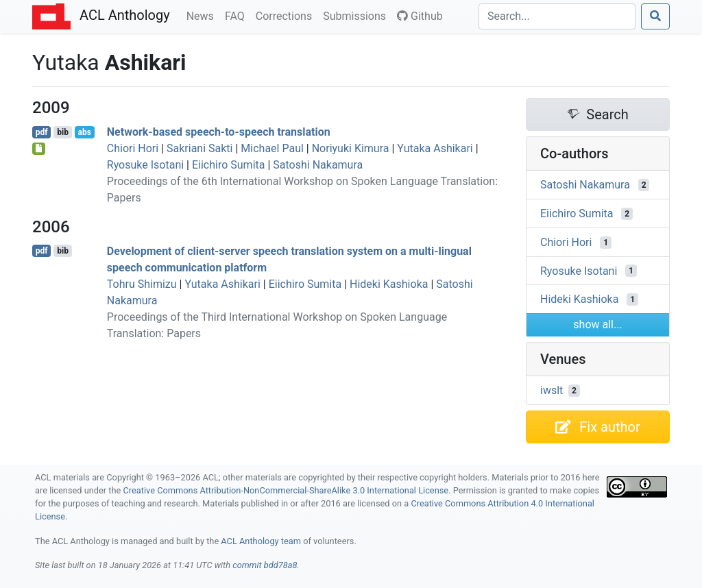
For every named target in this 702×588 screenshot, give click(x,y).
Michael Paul (272, 148)
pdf (42, 132)
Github (420, 16)
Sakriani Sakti (199, 148)
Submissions (357, 15)
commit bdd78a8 (265, 565)
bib (63, 132)
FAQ (238, 15)
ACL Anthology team (261, 541)
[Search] (557, 16)
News (203, 15)
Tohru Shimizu (142, 284)
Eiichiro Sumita (229, 165)
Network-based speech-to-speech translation (219, 132)
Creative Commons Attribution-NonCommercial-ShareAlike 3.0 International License (286, 490)
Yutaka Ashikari (435, 148)
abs (84, 132)
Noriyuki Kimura (351, 148)
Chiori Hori (133, 148)
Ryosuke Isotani (145, 165)
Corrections (287, 15)
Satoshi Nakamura (318, 165)
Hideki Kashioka (389, 284)
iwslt (552, 390)
